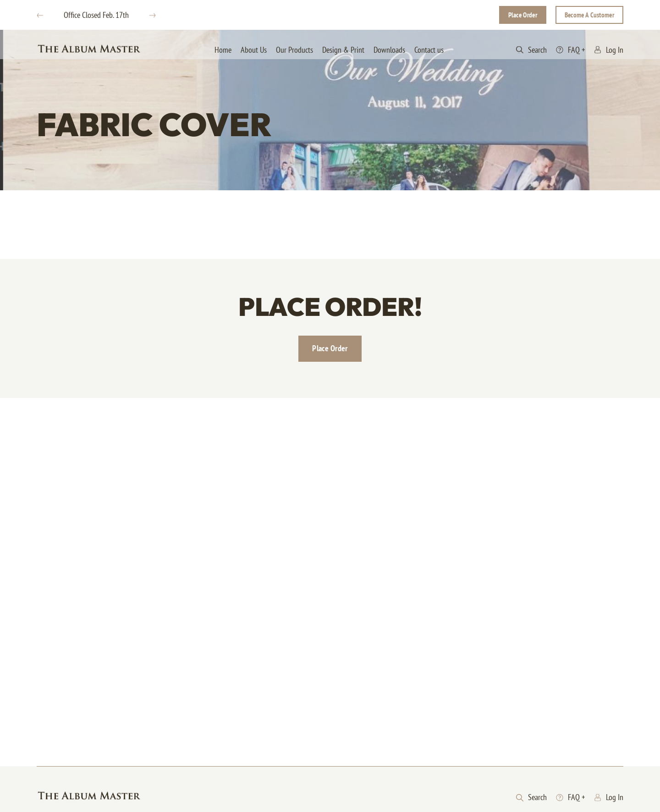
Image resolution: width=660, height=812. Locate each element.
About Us (254, 50)
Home (223, 50)
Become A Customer (589, 15)
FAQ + (570, 50)
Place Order (523, 15)
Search (531, 50)
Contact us (429, 50)
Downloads (389, 50)
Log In (609, 50)
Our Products (294, 50)
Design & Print (343, 50)
